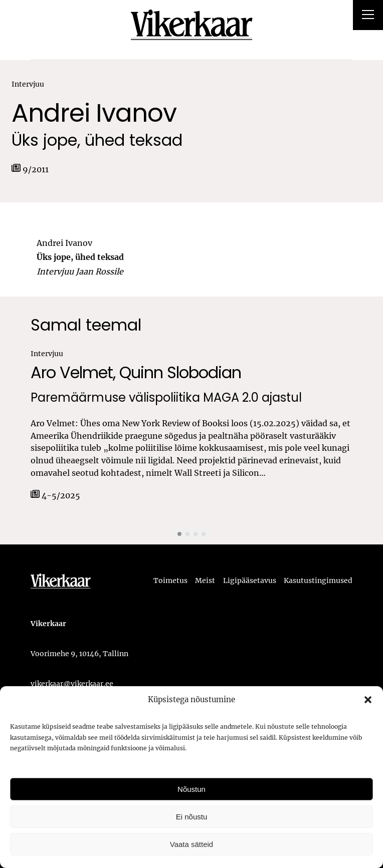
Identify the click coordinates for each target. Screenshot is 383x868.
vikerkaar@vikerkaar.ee (72, 684)
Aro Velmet (72, 372)
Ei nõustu (192, 817)
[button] (368, 700)
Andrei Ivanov (94, 113)
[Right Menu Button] (368, 16)
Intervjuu (28, 84)
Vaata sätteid (192, 844)
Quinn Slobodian (180, 372)
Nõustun (192, 789)
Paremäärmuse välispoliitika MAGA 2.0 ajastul (166, 398)
